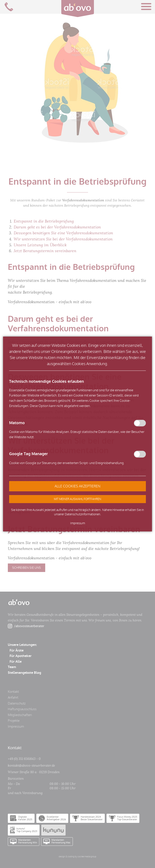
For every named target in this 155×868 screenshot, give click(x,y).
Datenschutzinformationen (82, 514)
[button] (77, 499)
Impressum (78, 523)
